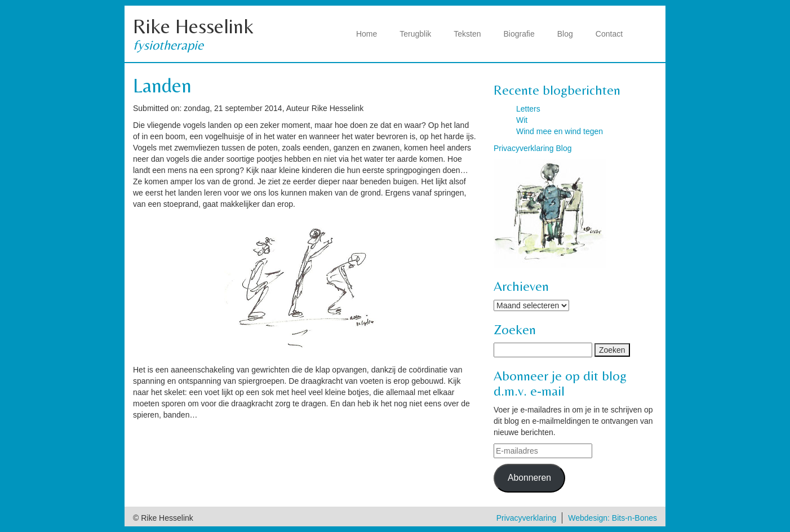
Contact (609, 34)
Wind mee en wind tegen (560, 131)
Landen (162, 85)
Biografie (519, 34)
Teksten (467, 34)
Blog (565, 34)
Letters (528, 109)
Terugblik (415, 34)
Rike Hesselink (193, 26)
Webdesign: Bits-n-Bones (613, 518)
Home (367, 34)
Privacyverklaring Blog (533, 148)
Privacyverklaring (527, 518)
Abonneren (529, 478)
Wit (522, 120)
